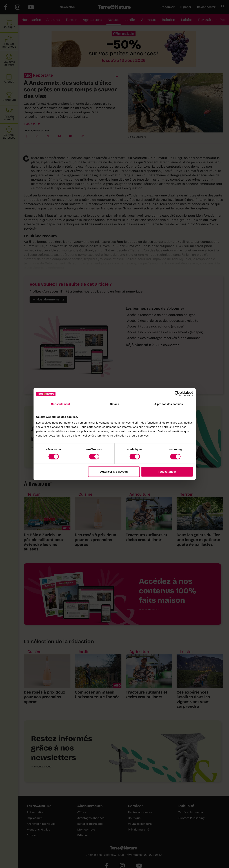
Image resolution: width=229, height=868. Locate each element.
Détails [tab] (115, 404)
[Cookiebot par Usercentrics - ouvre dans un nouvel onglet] (177, 394)
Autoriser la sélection (114, 472)
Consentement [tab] (60, 404)
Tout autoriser (167, 472)
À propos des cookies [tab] (169, 404)
